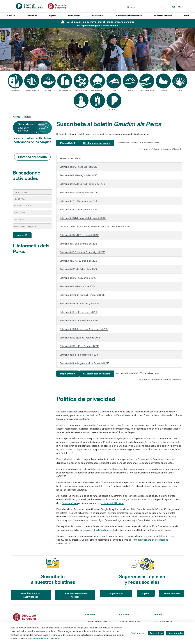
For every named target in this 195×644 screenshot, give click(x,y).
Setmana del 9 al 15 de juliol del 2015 (78, 167)
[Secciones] (21, 219)
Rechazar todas (175, 633)
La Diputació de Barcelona (98, 622)
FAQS (187, 16)
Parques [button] (32, 16)
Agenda (53, 16)
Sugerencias (116, 593)
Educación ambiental (163, 16)
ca (174, 7)
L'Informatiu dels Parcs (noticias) (75, 595)
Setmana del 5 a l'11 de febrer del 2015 (79, 355)
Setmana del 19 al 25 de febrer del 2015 (80, 338)
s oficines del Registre (112, 503)
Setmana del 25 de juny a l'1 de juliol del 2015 (82, 184)
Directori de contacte (164, 622)
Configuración (138, 633)
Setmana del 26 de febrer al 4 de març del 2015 (84, 329)
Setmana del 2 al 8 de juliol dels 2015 (78, 175)
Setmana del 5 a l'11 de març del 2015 (79, 320)
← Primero (145, 149)
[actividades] (21, 212)
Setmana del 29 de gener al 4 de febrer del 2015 (84, 363)
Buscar (22, 235)
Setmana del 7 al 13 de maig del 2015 (78, 244)
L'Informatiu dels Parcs (31, 248)
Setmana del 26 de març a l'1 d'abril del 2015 (82, 295)
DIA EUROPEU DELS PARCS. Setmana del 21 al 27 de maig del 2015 (95, 227)
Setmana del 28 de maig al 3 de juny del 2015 (83, 218)
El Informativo (74, 16)
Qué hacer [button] (98, 16)
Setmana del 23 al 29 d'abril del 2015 (78, 261)
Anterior (156, 149)
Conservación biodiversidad (129, 16)
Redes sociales (172, 593)
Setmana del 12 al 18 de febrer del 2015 (79, 346)
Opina (146, 593)
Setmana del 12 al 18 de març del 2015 (79, 312)
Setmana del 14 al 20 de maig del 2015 (79, 235)
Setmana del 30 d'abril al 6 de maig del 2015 (82, 252)
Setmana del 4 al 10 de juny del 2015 (78, 209)
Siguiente (166, 149)
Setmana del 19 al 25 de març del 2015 (79, 303)
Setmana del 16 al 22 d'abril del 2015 (78, 269)
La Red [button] (11, 16)
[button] (68, 143)
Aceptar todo (156, 633)
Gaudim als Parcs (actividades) (31, 595)
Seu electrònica (70, 503)
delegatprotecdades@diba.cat (99, 530)
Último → (177, 149)
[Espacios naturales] (25, 206)
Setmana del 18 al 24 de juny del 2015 (79, 192)
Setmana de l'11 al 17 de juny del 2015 (79, 201)
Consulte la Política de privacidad (43, 639)
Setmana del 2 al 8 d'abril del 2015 (77, 286)
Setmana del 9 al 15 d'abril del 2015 (78, 278)
